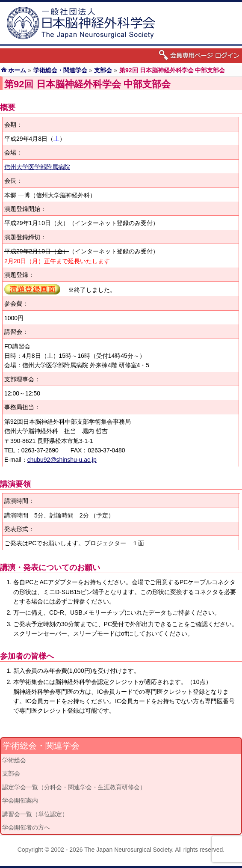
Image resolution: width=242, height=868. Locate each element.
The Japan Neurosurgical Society (128, 850)
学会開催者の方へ (26, 827)
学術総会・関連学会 (60, 70)
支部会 (103, 70)
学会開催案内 (20, 800)
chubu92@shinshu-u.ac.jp (62, 460)
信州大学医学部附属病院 (37, 167)
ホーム (17, 70)
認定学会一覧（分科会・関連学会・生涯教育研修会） (74, 787)
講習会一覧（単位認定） (35, 814)
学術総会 (14, 760)
